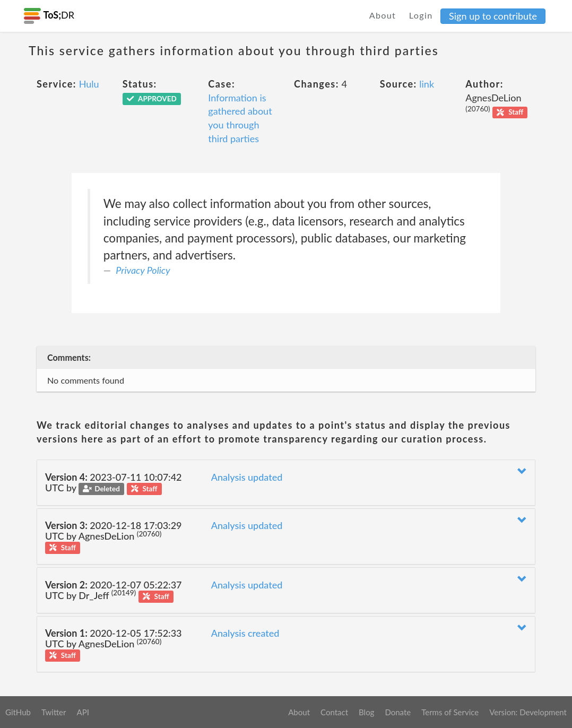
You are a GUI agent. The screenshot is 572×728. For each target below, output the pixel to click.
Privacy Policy (143, 270)
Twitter (54, 712)
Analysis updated (247, 477)
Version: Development (528, 712)
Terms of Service (450, 712)
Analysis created (245, 633)
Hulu (89, 84)
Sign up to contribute (493, 16)
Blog (366, 712)
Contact (334, 712)
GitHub (18, 712)
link (427, 84)
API (83, 712)
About (383, 15)
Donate (398, 712)
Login (421, 15)
